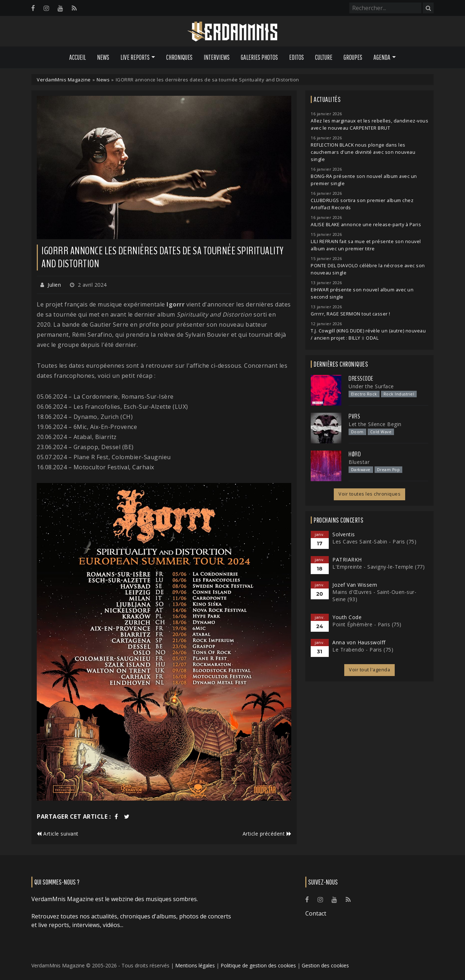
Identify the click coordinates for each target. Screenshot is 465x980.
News (103, 57)
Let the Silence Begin (375, 424)
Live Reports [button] (135, 57)
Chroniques (179, 57)
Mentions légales (195, 965)
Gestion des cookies (325, 965)
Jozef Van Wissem (355, 585)
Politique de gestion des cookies (258, 965)
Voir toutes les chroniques (369, 494)
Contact (316, 913)
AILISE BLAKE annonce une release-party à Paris (366, 225)
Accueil (77, 57)
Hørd (355, 454)
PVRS (354, 416)
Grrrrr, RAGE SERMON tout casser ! (351, 314)
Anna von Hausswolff (359, 642)
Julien (54, 285)
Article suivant (58, 834)
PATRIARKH (347, 560)
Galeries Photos (259, 57)
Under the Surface (371, 386)
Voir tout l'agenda (369, 670)
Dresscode (361, 379)
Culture (324, 57)
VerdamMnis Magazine (64, 80)
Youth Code (347, 617)
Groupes (353, 57)
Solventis (344, 534)
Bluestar (359, 462)
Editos (296, 57)
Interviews (217, 57)
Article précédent (267, 834)
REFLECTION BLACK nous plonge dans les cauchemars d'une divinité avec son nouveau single (363, 152)
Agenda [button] (382, 57)
